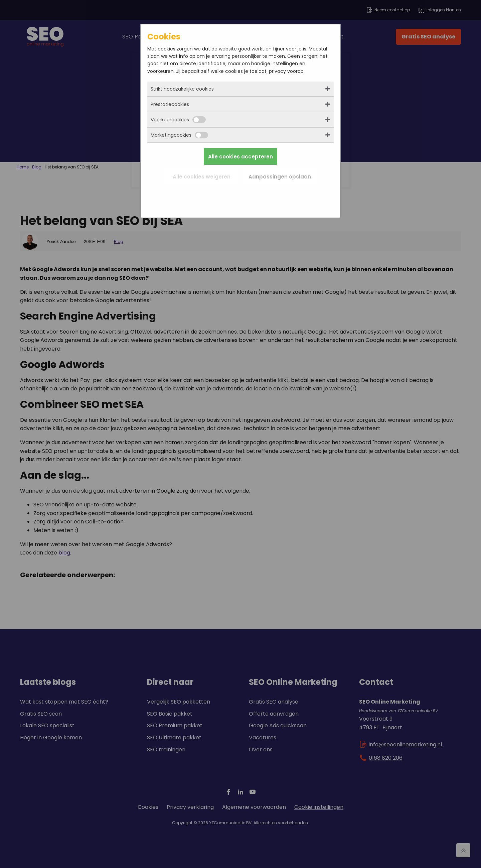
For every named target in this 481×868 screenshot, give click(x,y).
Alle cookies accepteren (240, 157)
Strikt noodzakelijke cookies (182, 89)
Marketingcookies (179, 135)
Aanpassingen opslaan (280, 177)
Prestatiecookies (170, 104)
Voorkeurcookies (178, 120)
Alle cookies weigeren (202, 177)
